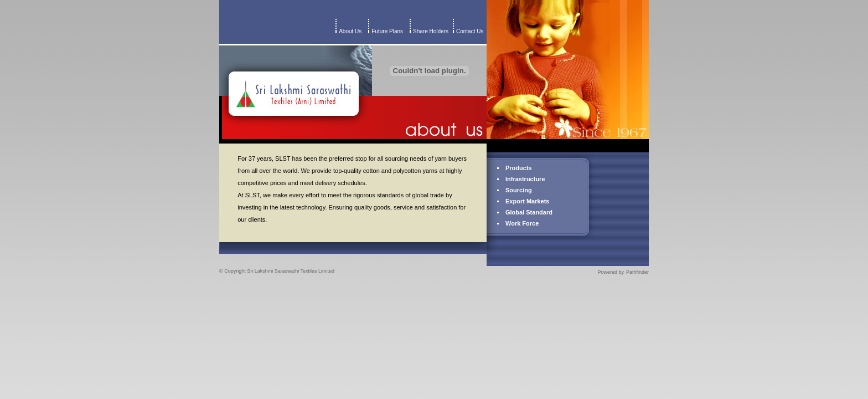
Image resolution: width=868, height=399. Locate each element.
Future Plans (387, 31)
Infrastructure (525, 179)
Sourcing (519, 190)
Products (519, 168)
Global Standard (529, 212)
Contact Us (471, 31)
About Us (350, 31)
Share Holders (431, 31)
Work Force (522, 223)
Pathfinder (637, 272)
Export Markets (527, 201)
